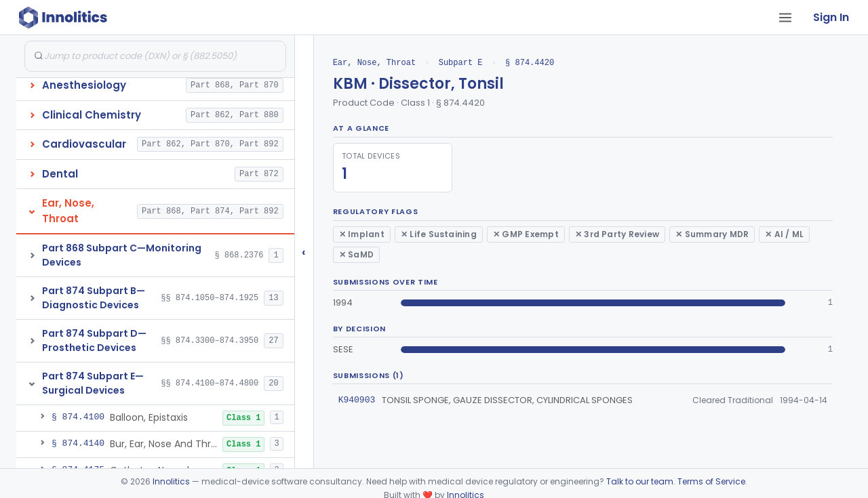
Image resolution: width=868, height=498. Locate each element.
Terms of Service (711, 481)
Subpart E (461, 63)
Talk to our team (640, 481)
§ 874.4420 (530, 63)
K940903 (357, 400)
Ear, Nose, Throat (374, 63)
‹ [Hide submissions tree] (304, 252)
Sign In (831, 17)
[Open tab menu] (785, 18)
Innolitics (171, 481)
